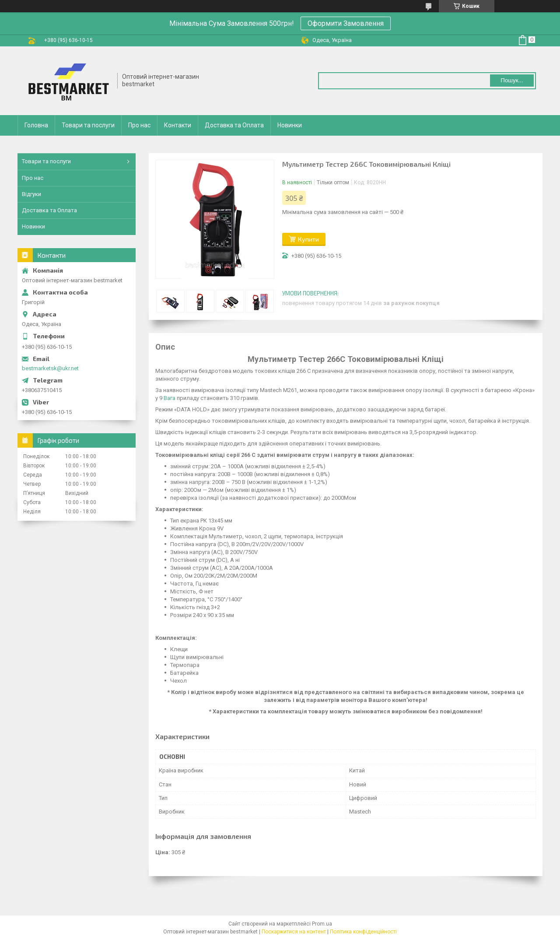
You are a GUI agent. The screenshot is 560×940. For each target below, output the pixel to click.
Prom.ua (322, 924)
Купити (308, 239)
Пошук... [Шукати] (512, 80)
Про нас (139, 125)
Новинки (290, 125)
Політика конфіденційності (363, 932)
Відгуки (31, 194)
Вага (170, 398)
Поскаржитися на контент (294, 932)
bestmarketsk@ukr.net (50, 368)
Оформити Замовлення (346, 23)
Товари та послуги (88, 125)
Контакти (178, 125)
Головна (36, 125)
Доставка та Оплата (234, 125)
